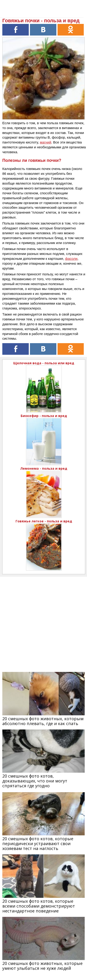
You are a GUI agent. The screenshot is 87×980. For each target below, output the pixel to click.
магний (46, 142)
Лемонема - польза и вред (44, 468)
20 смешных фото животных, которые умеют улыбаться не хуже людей (42, 966)
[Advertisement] (43, 620)
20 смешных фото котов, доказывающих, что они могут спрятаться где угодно (35, 781)
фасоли (71, 259)
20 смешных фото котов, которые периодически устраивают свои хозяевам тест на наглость (38, 843)
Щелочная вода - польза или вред (44, 363)
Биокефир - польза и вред (44, 416)
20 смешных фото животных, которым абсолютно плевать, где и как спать (43, 721)
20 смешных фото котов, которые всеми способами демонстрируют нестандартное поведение (39, 906)
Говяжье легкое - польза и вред (44, 521)
